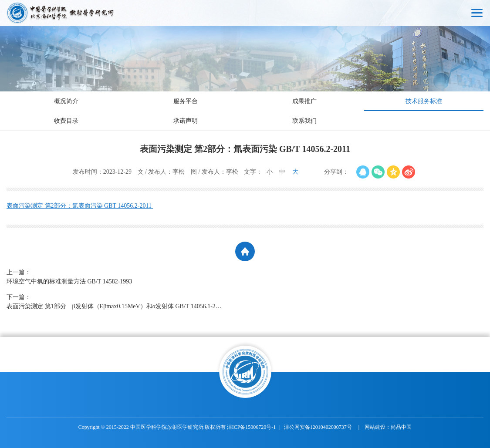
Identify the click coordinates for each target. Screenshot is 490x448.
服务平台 (186, 101)
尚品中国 (401, 427)
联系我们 (304, 121)
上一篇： (115, 278)
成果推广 (304, 101)
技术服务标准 (424, 101)
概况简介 (66, 101)
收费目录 (66, 121)
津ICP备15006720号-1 (252, 427)
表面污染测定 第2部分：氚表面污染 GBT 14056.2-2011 (80, 206)
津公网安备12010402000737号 (319, 427)
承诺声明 (186, 121)
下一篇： (115, 302)
